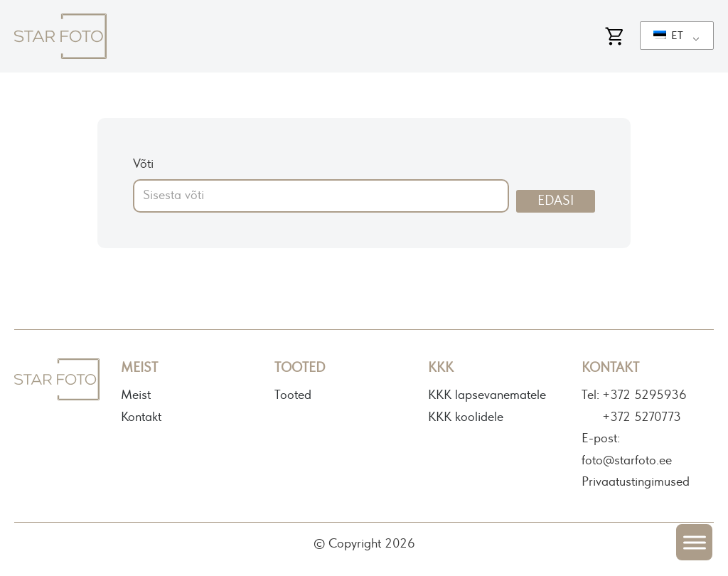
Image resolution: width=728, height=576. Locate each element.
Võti (143, 164)
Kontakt (141, 417)
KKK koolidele (466, 417)
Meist (136, 395)
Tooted (293, 395)
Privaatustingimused (636, 482)
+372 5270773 (642, 417)
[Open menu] (694, 542)
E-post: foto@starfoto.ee (627, 450)
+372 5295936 (644, 395)
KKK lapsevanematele (487, 395)
